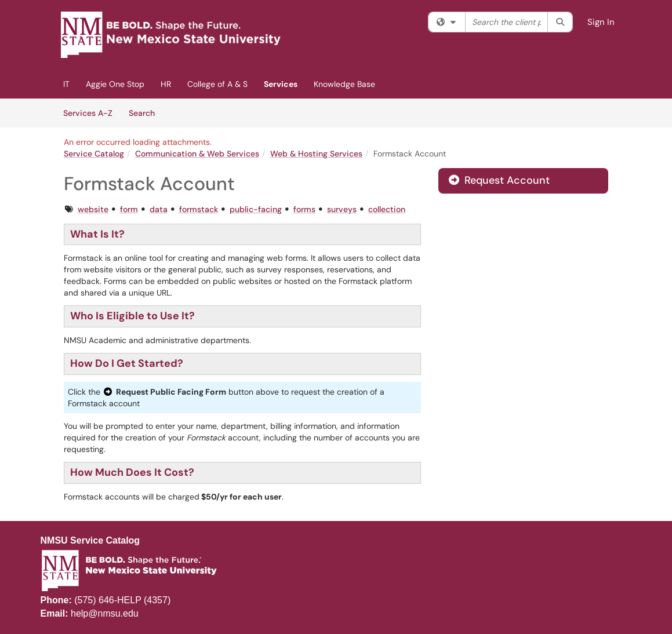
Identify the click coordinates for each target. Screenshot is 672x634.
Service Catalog (94, 154)
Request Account (499, 180)
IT (66, 84)
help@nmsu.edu (105, 613)
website (93, 209)
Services (281, 84)
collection (387, 209)
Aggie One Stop (115, 84)
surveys (342, 209)
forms (304, 209)
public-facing (256, 209)
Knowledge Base (344, 84)
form (129, 209)
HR (166, 84)
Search (146, 112)
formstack (199, 209)
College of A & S (217, 84)
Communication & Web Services (197, 154)
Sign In (601, 22)
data (159, 209)
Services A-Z (88, 113)
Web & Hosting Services (316, 154)
